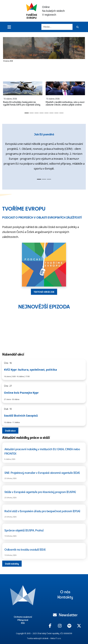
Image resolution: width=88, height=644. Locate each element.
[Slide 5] (46, 113)
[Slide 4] (42, 113)
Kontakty (65, 597)
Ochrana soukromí (23, 617)
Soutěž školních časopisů (21, 416)
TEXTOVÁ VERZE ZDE (44, 292)
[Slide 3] (37, 113)
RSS (23, 623)
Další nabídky (12, 564)
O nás (65, 592)
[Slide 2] (32, 113)
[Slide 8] (61, 113)
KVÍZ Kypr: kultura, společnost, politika (30, 370)
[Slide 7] (56, 113)
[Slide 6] (51, 113)
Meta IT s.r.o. (56, 638)
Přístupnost (23, 620)
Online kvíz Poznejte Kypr (21, 393)
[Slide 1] (27, 113)
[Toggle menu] (9, 27)
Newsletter (65, 615)
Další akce (10, 431)
